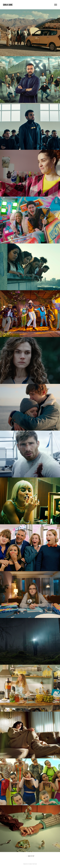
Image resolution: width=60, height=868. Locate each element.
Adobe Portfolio (33, 864)
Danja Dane (8, 5)
